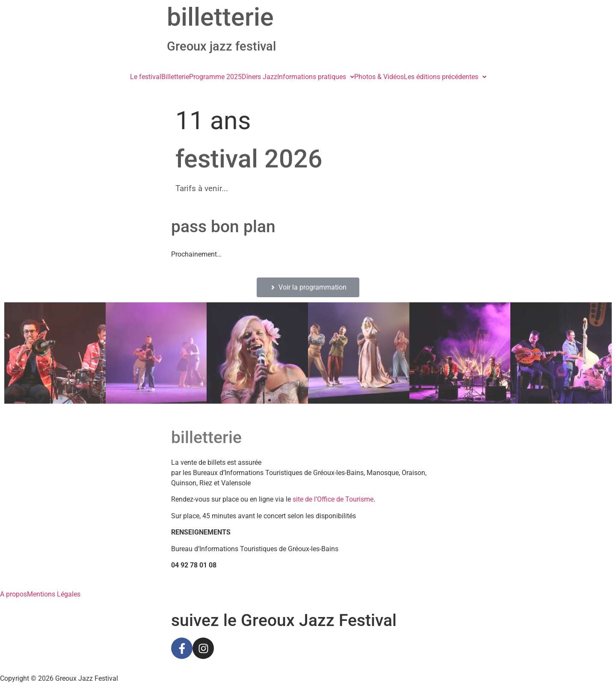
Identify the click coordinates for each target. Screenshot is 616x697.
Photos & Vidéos (379, 77)
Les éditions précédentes (445, 77)
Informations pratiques (316, 77)
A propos (13, 594)
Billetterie (175, 77)
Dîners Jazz (259, 77)
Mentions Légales (54, 594)
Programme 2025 (215, 77)
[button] (316, 77)
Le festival (146, 77)
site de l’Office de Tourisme (333, 499)
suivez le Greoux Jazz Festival (284, 620)
